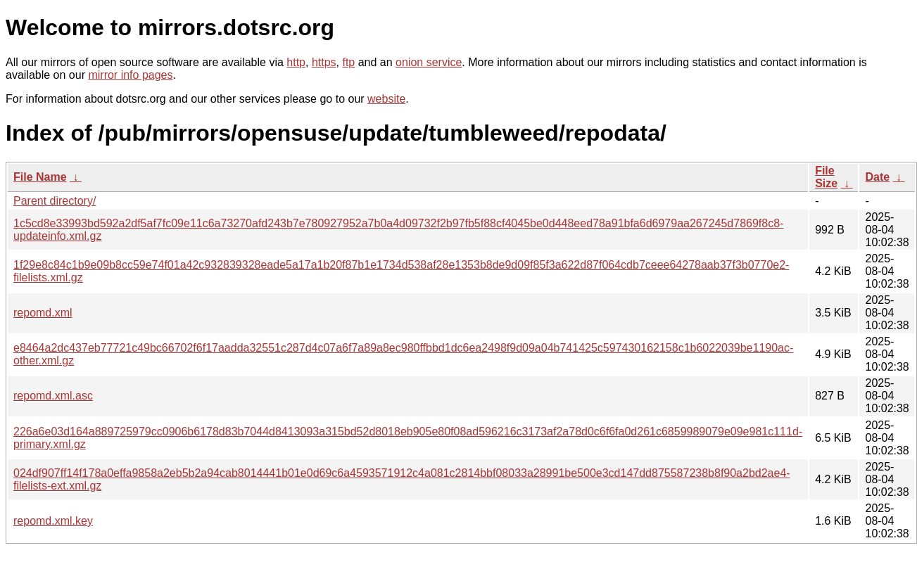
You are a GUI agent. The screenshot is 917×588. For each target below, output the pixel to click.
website (386, 99)
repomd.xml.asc (53, 396)
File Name (40, 177)
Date (877, 177)
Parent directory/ (55, 201)
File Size (826, 177)
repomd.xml (43, 313)
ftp (348, 62)
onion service (429, 62)
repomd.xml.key (53, 521)
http (296, 62)
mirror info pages (130, 75)
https (324, 62)
